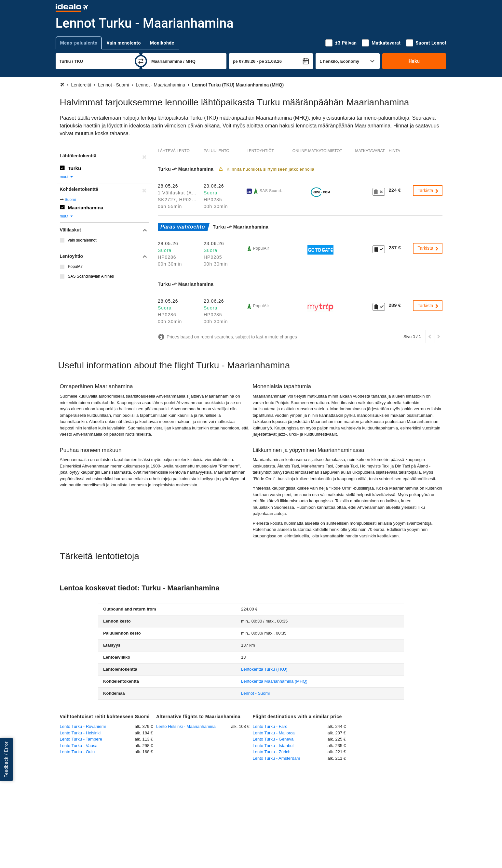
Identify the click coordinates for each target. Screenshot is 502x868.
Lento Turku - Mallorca (274, 733)
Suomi (70, 200)
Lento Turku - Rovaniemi (83, 726)
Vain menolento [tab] (123, 43)
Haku (414, 61)
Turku (75, 168)
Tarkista (428, 191)
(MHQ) (274, 681)
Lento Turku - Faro (270, 726)
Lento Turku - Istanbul (273, 746)
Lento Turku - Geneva (273, 739)
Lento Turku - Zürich (272, 752)
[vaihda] (141, 61)
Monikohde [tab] (162, 43)
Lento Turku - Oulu (77, 752)
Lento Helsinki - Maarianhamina (186, 726)
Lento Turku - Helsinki (80, 733)
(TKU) (264, 669)
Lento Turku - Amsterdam (277, 758)
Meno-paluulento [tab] (79, 43)
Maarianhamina (86, 208)
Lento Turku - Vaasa (79, 746)
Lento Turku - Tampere (81, 739)
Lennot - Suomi (255, 693)
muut (67, 177)
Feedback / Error (6, 760)
